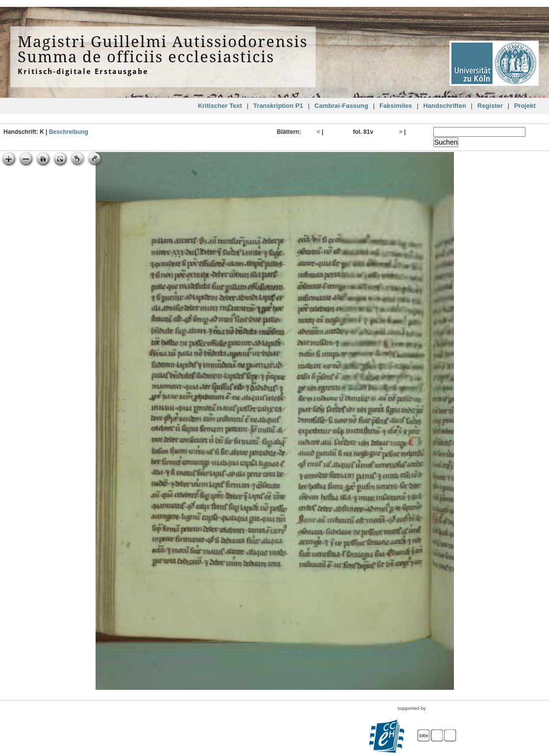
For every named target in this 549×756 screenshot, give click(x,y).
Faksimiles (396, 106)
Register (490, 106)
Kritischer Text (220, 106)
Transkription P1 (278, 106)
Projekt (525, 106)
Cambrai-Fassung (341, 106)
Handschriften (444, 106)
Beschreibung (69, 132)
